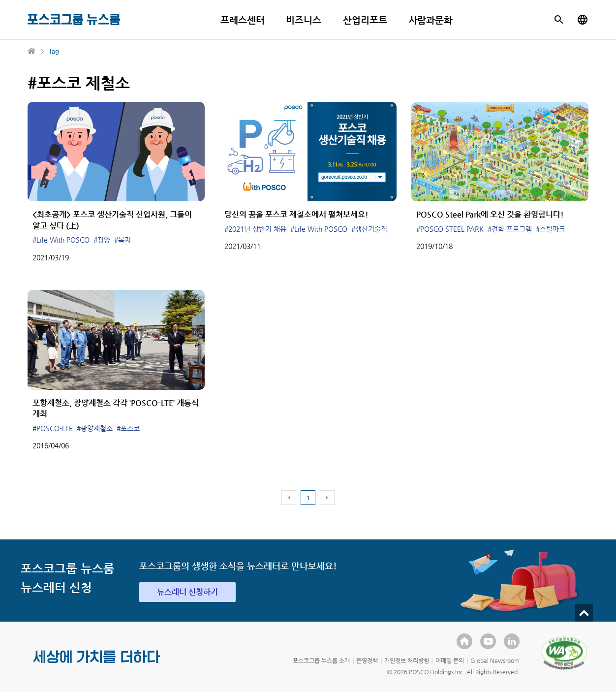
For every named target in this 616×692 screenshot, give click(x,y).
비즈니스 (304, 20)
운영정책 (367, 661)
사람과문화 (431, 20)
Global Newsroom (495, 661)
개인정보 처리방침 (407, 661)
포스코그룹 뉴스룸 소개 (321, 661)
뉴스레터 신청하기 (187, 592)
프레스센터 (243, 20)
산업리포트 (365, 20)
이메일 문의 (450, 661)
